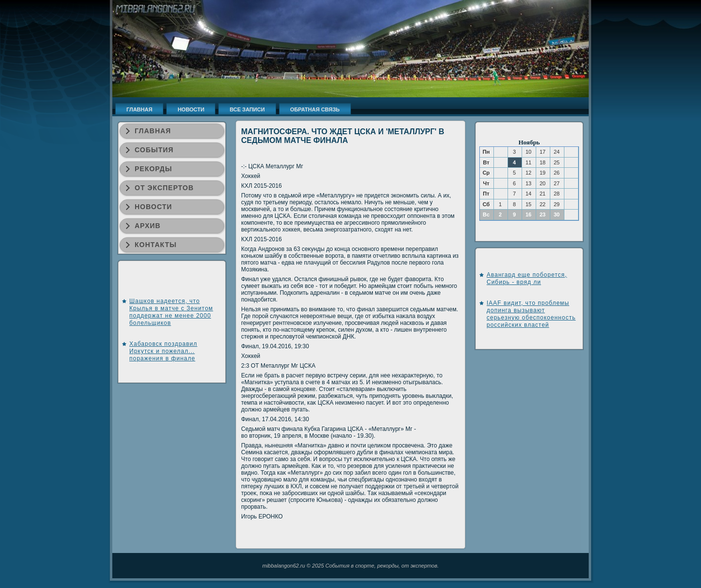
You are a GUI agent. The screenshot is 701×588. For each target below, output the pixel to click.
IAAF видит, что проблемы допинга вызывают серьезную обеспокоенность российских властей (531, 314)
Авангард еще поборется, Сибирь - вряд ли (527, 278)
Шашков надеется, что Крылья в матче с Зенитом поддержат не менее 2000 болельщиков (171, 312)
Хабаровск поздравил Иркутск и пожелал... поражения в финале (163, 351)
